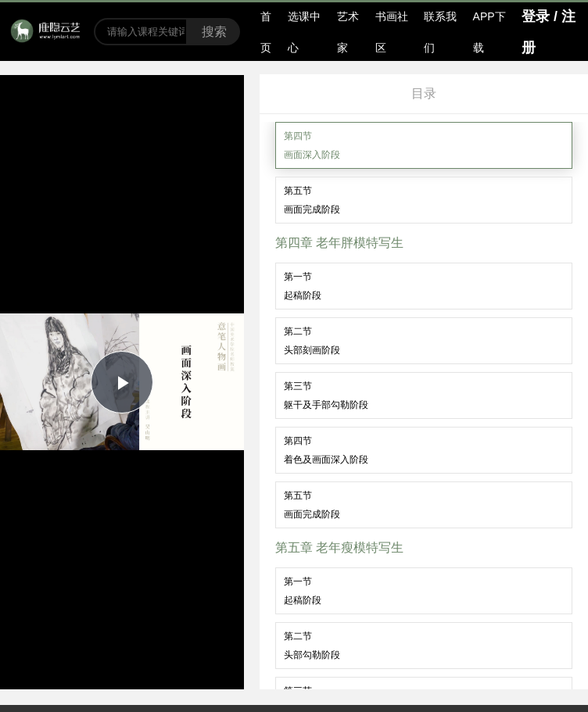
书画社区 (392, 32)
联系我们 (440, 32)
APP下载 (489, 32)
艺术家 (348, 32)
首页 (266, 32)
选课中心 (304, 32)
